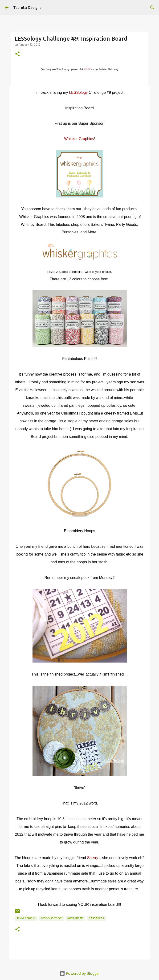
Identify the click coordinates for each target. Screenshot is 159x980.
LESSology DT (51, 918)
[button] (17, 54)
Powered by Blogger (80, 973)
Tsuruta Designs (27, 8)
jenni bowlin (26, 918)
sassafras (96, 918)
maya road (75, 918)
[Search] (152, 8)
